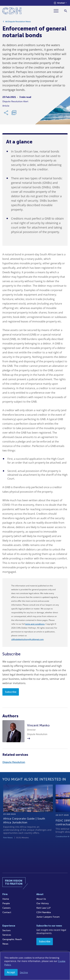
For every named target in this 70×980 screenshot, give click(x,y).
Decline (24, 972)
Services (7, 935)
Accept (11, 972)
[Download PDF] (14, 114)
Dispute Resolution (14, 762)
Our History (43, 903)
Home (6, 899)
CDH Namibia (44, 912)
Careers (6, 908)
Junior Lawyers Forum (48, 917)
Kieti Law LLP (43, 908)
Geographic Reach (12, 939)
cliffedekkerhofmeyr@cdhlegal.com (27, 639)
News (5, 944)
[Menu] (57, 11)
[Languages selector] (60, 3)
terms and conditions (35, 624)
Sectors (6, 930)
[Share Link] (6, 114)
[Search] (66, 11)
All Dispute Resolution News (18, 23)
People (6, 903)
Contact (7, 912)
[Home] (12, 11)
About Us (41, 899)
